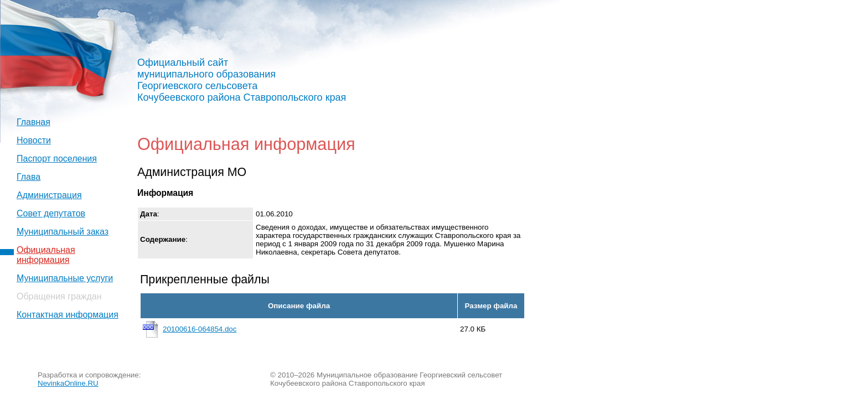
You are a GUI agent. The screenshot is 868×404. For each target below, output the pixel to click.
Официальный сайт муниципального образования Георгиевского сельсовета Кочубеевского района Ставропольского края (242, 80)
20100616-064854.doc (200, 329)
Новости (34, 140)
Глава (29, 177)
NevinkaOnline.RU (68, 383)
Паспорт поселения (57, 159)
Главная (33, 122)
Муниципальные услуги (65, 278)
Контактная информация (68, 315)
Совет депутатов (51, 213)
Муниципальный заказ (63, 232)
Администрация (49, 195)
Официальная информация (46, 255)
